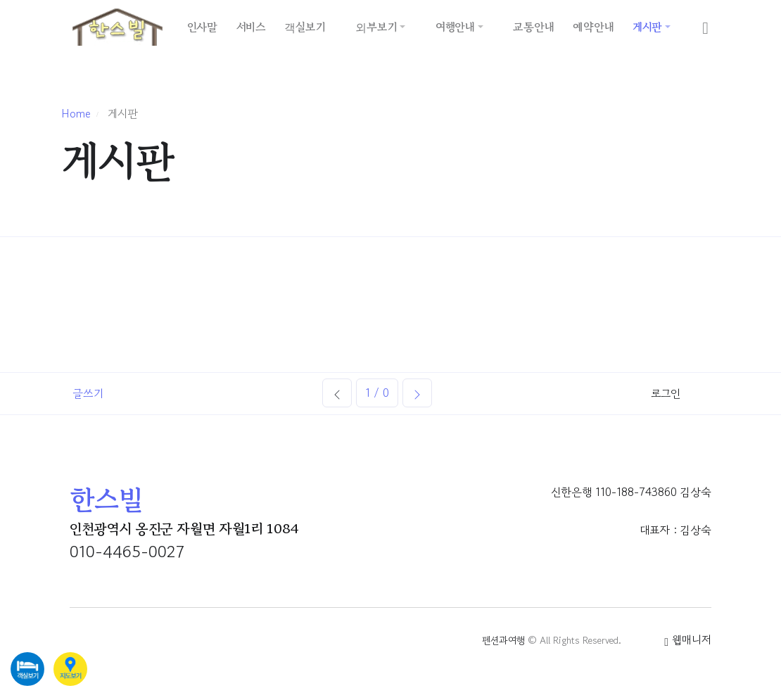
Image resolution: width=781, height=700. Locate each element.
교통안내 (533, 27)
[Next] (417, 393)
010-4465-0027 (127, 551)
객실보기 (305, 27)
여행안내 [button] (455, 27)
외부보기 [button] (376, 27)
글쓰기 (88, 393)
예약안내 (593, 27)
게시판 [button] (647, 27)
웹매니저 (688, 639)
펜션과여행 (503, 640)
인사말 (202, 27)
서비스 (251, 27)
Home (76, 113)
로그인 (666, 393)
